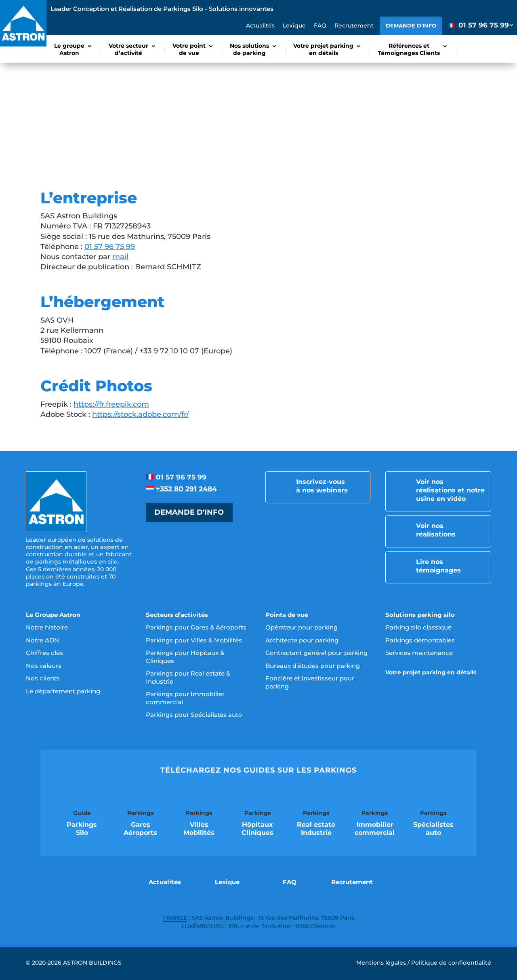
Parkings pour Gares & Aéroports (196, 627)
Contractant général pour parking (316, 653)
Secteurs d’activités (177, 615)
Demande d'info (411, 25)
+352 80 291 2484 (186, 489)
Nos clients (43, 678)
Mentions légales (381, 963)
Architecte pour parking (302, 640)
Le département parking (63, 691)
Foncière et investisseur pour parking (310, 682)
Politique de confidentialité (451, 963)
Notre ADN (42, 640)
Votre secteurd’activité (128, 49)
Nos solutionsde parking (249, 49)
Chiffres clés (44, 653)
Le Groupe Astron (53, 615)
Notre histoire (47, 627)
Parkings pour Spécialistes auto (194, 715)
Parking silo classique (418, 627)
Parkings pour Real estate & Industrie (188, 677)
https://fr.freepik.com (111, 404)
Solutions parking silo (420, 615)
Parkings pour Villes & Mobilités (194, 640)
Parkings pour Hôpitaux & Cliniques (185, 657)
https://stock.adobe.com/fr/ (140, 414)
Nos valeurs (44, 666)
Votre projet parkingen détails (323, 49)
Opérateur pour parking (302, 627)
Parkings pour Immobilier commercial (185, 698)
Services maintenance (419, 653)
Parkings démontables (420, 640)
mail (120, 257)
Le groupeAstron (69, 49)
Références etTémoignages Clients (409, 49)
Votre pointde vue (189, 49)
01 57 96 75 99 (110, 247)
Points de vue (287, 615)
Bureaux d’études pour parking (313, 666)
